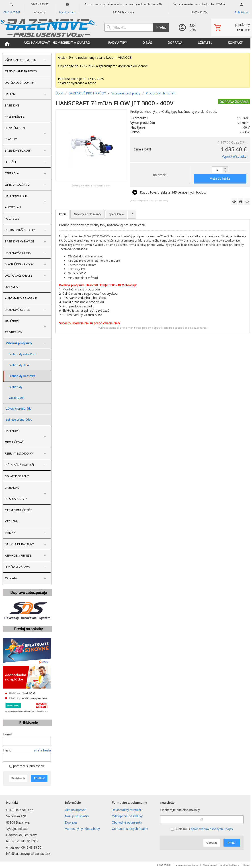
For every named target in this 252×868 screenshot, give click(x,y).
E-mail (8, 734)
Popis (63, 214)
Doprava (71, 822)
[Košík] (232, 27)
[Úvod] (49, 27)
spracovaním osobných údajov (212, 829)
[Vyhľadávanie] (129, 27)
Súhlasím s (202, 829)
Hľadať (161, 27)
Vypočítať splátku (234, 156)
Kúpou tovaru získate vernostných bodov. (173, 192)
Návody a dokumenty (87, 214)
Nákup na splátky (77, 816)
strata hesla (42, 750)
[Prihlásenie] (190, 27)
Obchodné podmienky (127, 822)
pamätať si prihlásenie (27, 766)
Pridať (232, 843)
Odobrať (212, 843)
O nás (246, 865)
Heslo (7, 750)
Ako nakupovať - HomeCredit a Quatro (221, 865)
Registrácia (18, 778)
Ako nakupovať (76, 810)
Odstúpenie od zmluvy (127, 816)
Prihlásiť (39, 778)
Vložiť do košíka (220, 179)
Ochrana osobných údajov (130, 829)
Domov (195, 865)
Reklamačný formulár (126, 810)
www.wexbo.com (184, 865)
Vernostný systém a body (82, 829)
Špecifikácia (116, 214)
